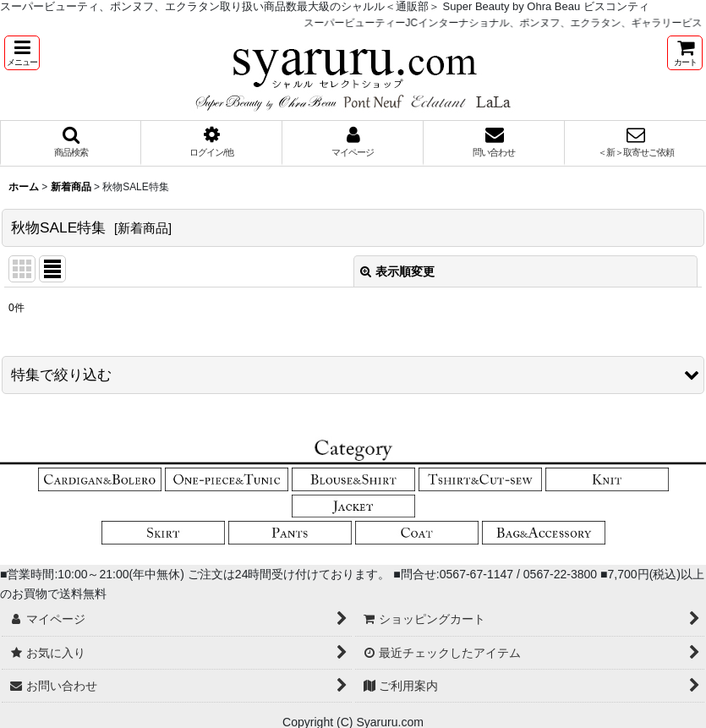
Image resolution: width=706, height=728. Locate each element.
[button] (22, 53)
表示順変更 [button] (397, 271)
